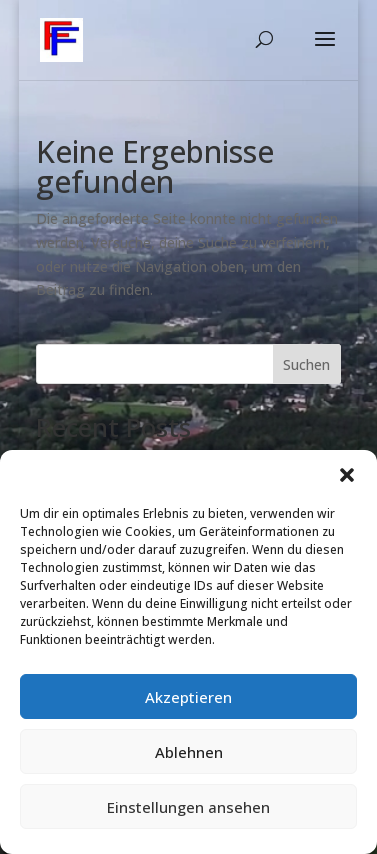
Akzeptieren (188, 697)
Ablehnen (189, 752)
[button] (347, 475)
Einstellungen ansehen (188, 807)
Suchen (306, 364)
